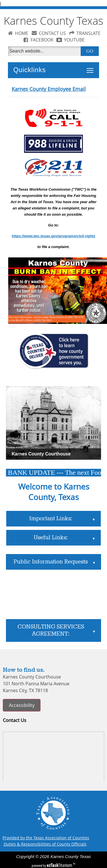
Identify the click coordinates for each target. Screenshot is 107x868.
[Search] (46, 51)
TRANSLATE (88, 33)
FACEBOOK (42, 40)
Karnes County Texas (53, 21)
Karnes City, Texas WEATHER (53, 594)
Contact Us (15, 720)
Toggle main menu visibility (91, 67)
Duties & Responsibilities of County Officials (45, 844)
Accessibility (22, 705)
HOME (22, 33)
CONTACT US (52, 33)
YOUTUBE (74, 40)
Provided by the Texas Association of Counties (46, 838)
